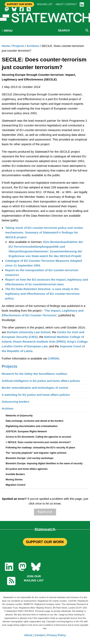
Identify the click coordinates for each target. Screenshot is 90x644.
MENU (7, 31)
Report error (45, 512)
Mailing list (45, 4)
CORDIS (53, 358)
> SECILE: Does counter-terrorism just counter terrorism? (38, 442)
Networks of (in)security (19, 416)
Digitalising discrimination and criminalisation (32, 426)
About (28, 635)
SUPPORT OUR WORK (45, 542)
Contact (40, 635)
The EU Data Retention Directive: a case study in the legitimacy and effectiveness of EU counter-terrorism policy (42, 294)
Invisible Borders (15, 474)
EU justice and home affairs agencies (27, 469)
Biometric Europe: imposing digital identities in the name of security (44, 463)
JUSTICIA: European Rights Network (26, 431)
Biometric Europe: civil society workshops (30, 458)
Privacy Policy (57, 635)
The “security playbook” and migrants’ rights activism (36, 453)
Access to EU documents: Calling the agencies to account (38, 437)
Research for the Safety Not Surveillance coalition (34, 374)
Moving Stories (14, 480)
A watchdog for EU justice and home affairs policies (36, 395)
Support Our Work (19, 4)
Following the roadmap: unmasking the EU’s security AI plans (40, 448)
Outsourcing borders (15, 402)
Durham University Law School (29, 332)
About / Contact (66, 4)
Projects (18, 46)
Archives (33, 46)
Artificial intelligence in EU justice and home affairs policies (41, 381)
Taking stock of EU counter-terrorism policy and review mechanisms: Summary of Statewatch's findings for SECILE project (44, 232)
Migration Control (16, 485)
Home (6, 46)
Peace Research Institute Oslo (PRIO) (39, 342)
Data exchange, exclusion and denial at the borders (35, 421)
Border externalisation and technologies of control (35, 388)
